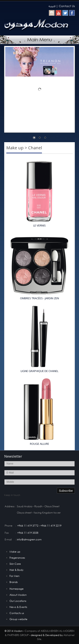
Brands (14, 582)
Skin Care (15, 564)
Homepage (17, 589)
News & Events (18, 607)
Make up (15, 552)
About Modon (18, 595)
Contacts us (17, 613)
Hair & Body (16, 570)
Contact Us (67, 6)
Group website (18, 619)
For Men (14, 576)
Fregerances (17, 558)
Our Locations (18, 601)
